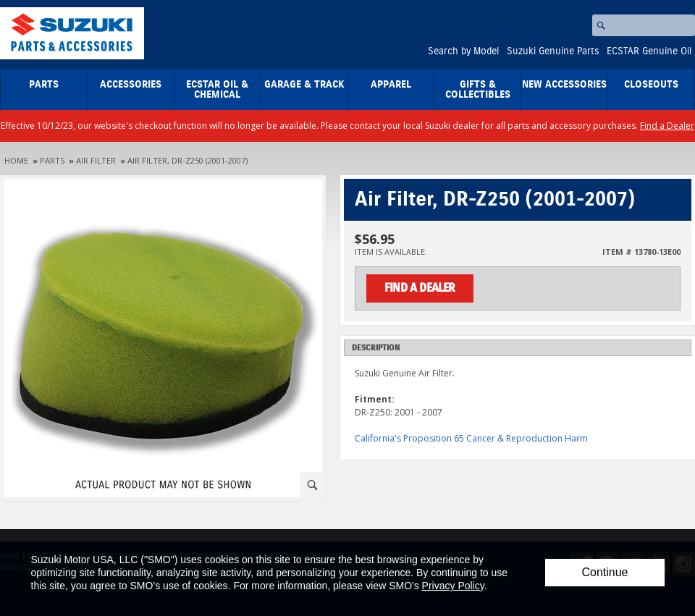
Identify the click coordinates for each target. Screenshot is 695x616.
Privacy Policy (453, 586)
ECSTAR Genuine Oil (649, 51)
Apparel (391, 85)
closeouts (651, 85)
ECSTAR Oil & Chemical (217, 90)
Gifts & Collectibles (478, 90)
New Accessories (564, 85)
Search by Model (463, 51)
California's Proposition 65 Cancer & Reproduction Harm (471, 438)
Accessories (131, 85)
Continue (605, 572)
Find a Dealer (667, 126)
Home (16, 160)
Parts (44, 85)
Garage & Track (304, 85)
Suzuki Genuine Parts (553, 51)
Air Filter (96, 160)
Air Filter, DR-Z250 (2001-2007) (188, 160)
